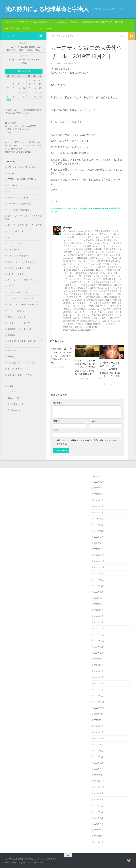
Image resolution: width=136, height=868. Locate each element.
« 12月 (8, 100)
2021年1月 (99, 696)
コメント (58, 403)
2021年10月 (99, 641)
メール (93, 421)
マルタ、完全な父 (16, 311)
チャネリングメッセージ (62, 36)
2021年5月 (99, 671)
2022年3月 (99, 610)
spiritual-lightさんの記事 (18, 198)
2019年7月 (99, 805)
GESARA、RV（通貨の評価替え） (22, 179)
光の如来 (57, 63)
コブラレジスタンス (17, 243)
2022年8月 (99, 580)
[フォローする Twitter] (41, 36)
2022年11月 (99, 561)
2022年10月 (99, 567)
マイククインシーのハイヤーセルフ (24, 305)
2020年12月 (99, 702)
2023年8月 (99, 506)
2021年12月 (99, 628)
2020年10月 (99, 714)
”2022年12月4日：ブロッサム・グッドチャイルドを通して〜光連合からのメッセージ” (61, 356)
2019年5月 (99, 818)
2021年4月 (99, 677)
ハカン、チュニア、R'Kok (19, 268)
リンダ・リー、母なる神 (19, 323)
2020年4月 (99, 751)
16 (96, 349)
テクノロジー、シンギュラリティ (23, 262)
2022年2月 (99, 616)
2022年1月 (99, 622)
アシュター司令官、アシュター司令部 (25, 225)
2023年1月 (99, 549)
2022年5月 (99, 598)
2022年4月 (99, 604)
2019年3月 (99, 830)
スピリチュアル (15, 250)
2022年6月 (99, 592)
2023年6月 (99, 518)
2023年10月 (99, 494)
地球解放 (12, 335)
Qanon (10, 191)
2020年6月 (99, 738)
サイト (56, 430)
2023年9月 (99, 500)
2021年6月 (99, 665)
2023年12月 (99, 482)
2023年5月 (99, 525)
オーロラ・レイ (15, 237)
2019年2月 (99, 836)
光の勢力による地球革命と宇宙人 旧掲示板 (102, 22)
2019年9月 (99, 793)
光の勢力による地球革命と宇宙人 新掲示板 (26, 22)
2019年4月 (99, 824)
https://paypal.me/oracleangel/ (18, 152)
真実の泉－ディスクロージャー (22, 363)
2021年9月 (99, 647)
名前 (56, 421)
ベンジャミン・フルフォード (21, 298)
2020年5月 (99, 744)
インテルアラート (16, 231)
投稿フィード (14, 398)
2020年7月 (99, 732)
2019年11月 (99, 781)
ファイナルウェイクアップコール (23, 280)
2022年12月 (99, 555)
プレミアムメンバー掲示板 (64, 22)
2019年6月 (99, 812)
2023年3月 (99, 537)
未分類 (11, 357)
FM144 (11, 173)
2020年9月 (99, 720)
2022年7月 (99, 586)
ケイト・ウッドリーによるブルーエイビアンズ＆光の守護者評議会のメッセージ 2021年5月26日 (86, 367)
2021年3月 (99, 683)
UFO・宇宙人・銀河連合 (19, 210)
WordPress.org (14, 410)
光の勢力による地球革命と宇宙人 (47, 9)
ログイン (12, 392)
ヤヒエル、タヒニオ (17, 317)
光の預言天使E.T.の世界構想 (18, 28)
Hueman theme (38, 862)
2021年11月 (99, 634)
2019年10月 (99, 787)
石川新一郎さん (15, 369)
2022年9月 (99, 573)
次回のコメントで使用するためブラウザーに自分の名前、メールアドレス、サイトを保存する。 (87, 442)
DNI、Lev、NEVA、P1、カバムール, (23, 167)
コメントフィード (16, 404)
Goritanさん (13, 185)
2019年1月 (99, 842)
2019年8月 (99, 799)
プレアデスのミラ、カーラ (20, 292)
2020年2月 (99, 763)
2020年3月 (99, 757)
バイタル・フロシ (16, 274)
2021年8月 (99, 653)
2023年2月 (99, 543)
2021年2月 (99, 689)
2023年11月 (99, 488)
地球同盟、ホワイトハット (20, 329)
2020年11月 (99, 708)
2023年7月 (99, 512)
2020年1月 (99, 769)
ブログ (11, 286)
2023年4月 (99, 531)
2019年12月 (99, 775)
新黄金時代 (13, 350)
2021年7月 (99, 659)
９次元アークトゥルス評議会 (21, 375)
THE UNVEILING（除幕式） (19, 204)
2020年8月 (99, 726)
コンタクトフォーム (45, 28)
